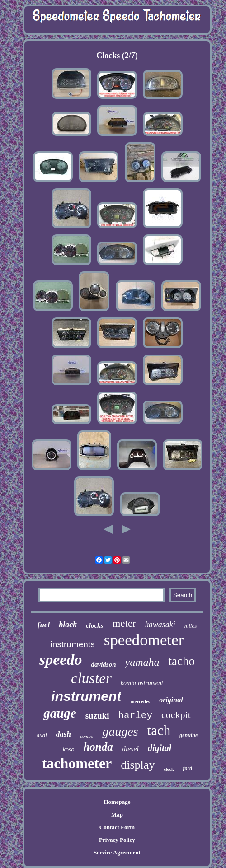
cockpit (176, 715)
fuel (44, 625)
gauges (120, 731)
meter (124, 623)
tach (159, 730)
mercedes (140, 701)
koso (69, 749)
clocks (94, 625)
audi (42, 735)
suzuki (97, 716)
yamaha (142, 662)
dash (64, 734)
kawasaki (160, 625)
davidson (103, 664)
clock (169, 769)
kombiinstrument (142, 683)
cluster (91, 678)
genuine (188, 735)
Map (117, 814)
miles (191, 626)
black (68, 625)
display (138, 765)
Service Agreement (117, 852)
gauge (60, 713)
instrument (86, 696)
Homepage (117, 802)
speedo (61, 660)
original (171, 700)
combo (87, 736)
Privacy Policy (117, 840)
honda (98, 747)
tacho (181, 661)
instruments (72, 644)
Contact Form (117, 827)
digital (160, 748)
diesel (130, 749)
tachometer (77, 763)
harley (135, 716)
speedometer (144, 640)
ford (188, 768)
